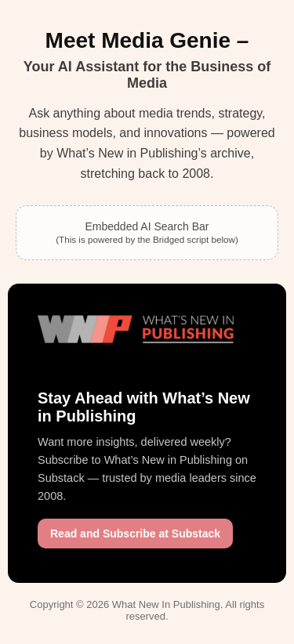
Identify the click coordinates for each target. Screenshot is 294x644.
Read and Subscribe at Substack (135, 534)
